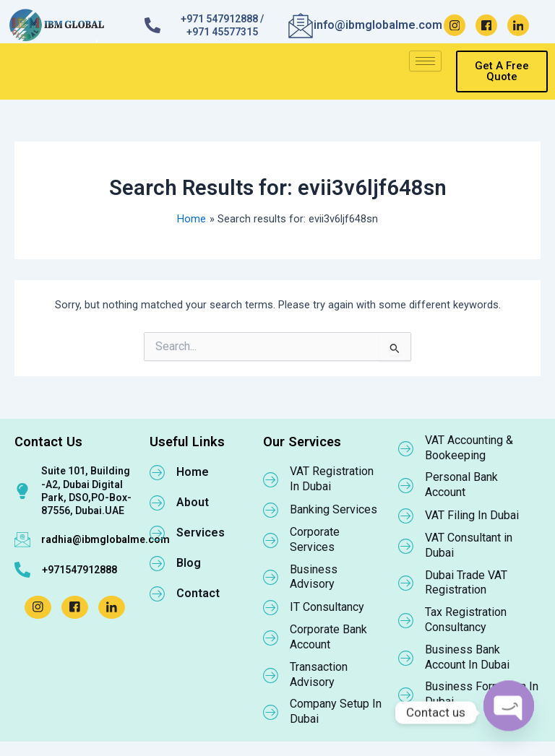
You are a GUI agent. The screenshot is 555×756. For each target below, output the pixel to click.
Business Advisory (314, 577)
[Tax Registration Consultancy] (406, 620)
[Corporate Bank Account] (271, 638)
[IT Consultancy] (271, 607)
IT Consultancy (327, 607)
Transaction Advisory (319, 674)
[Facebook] (486, 25)
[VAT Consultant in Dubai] (406, 546)
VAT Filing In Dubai (472, 515)
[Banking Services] (271, 510)
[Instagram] (455, 25)
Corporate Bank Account (328, 637)
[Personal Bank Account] (406, 485)
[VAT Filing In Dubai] (406, 516)
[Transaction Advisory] (271, 675)
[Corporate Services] (271, 540)
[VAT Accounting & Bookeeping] (406, 448)
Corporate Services (315, 539)
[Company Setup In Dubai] (271, 712)
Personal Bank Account (461, 485)
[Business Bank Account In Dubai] (406, 658)
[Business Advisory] (271, 577)
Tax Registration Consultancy (466, 620)
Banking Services (334, 509)
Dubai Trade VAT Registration (466, 583)
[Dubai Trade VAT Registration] (406, 583)
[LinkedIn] (518, 25)
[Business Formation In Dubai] (406, 695)
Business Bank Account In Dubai (467, 657)
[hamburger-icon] (425, 61)
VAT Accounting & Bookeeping (469, 448)
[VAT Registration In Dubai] (271, 479)
